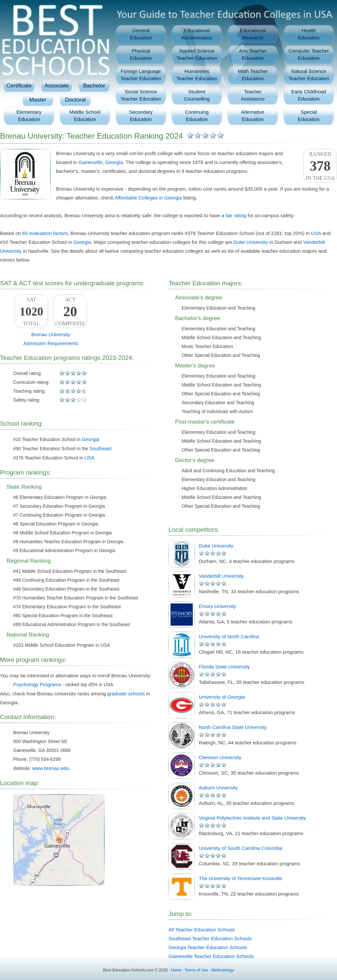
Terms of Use (196, 970)
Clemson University (220, 757)
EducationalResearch (253, 34)
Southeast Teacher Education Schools (210, 938)
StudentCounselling (197, 95)
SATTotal (31, 312)
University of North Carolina (229, 636)
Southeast (101, 448)
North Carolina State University (233, 727)
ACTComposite (70, 312)
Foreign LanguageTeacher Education (141, 75)
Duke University (251, 242)
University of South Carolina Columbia (240, 848)
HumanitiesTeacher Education (197, 75)
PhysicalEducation (141, 54)
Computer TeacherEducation (309, 54)
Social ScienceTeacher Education (141, 95)
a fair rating (234, 215)
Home (176, 970)
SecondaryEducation (141, 116)
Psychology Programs (37, 684)
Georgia (114, 162)
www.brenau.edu (51, 768)
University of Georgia (222, 697)
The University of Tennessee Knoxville (240, 878)
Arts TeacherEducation (253, 54)
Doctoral (75, 100)
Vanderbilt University (221, 576)
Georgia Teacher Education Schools (208, 947)
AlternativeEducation (253, 116)
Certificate (19, 86)
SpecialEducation (309, 116)
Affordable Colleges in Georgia (148, 198)
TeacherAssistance (253, 95)
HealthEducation (309, 34)
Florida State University (224, 667)
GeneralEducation (141, 34)
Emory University (217, 606)
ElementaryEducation (29, 116)
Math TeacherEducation (253, 75)
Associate (57, 86)
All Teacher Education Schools (202, 930)
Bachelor (94, 86)
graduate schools (126, 694)
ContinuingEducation (197, 116)
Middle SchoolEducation (85, 116)
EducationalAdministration (197, 34)
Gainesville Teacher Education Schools (211, 956)
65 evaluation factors (45, 233)
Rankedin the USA (320, 166)
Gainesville (90, 162)
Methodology (223, 970)
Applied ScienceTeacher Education (197, 54)
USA (316, 233)
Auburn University (218, 788)
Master (38, 100)
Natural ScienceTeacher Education (309, 75)
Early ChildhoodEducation (309, 95)
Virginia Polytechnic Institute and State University (252, 818)
